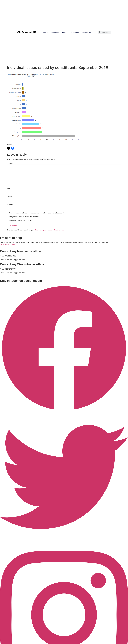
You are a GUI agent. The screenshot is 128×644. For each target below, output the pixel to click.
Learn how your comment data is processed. (51, 230)
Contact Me (87, 32)
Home (46, 32)
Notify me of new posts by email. (20, 221)
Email (9, 197)
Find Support (74, 32)
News (64, 32)
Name (10, 189)
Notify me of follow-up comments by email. (24, 217)
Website (10, 205)
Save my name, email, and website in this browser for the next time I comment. (37, 213)
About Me (55, 32)
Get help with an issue (8, 245)
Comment (11, 163)
